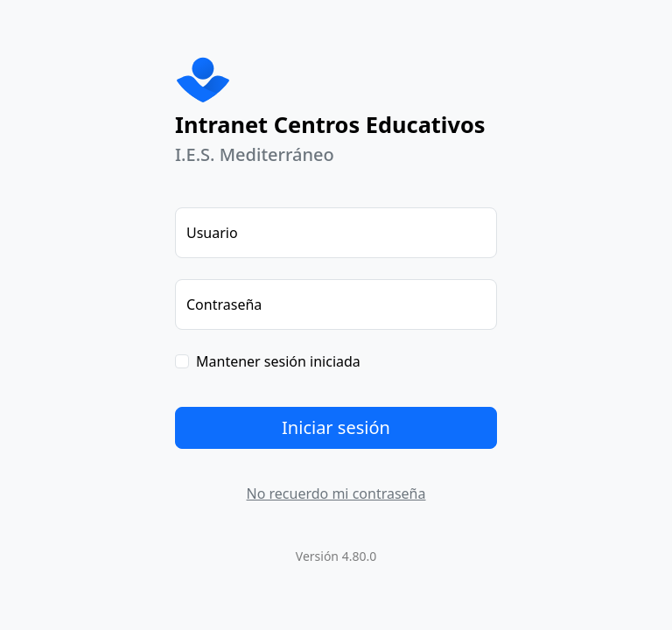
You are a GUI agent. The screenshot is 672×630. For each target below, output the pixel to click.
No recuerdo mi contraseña (336, 493)
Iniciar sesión (336, 427)
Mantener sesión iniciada (278, 361)
